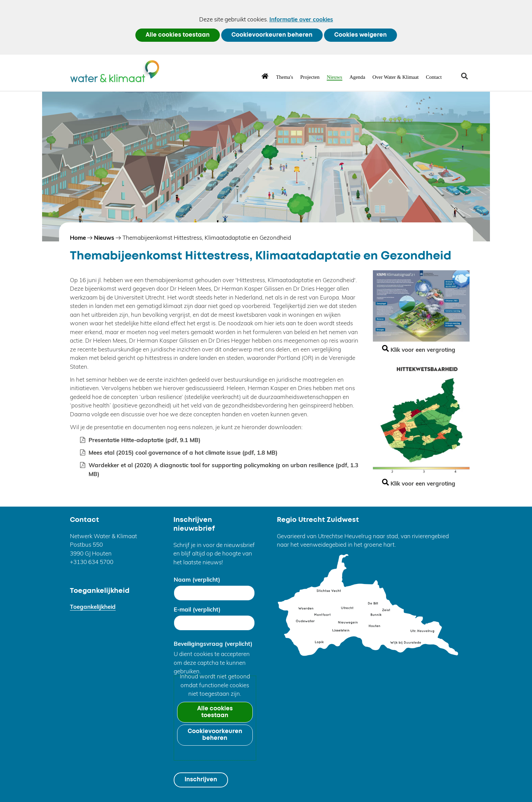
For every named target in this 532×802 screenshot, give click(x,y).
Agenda (357, 77)
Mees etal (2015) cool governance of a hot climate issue (183, 452)
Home (265, 76)
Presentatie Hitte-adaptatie (145, 440)
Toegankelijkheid (93, 607)
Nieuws (335, 77)
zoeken (467, 79)
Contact (434, 77)
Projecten (310, 77)
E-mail (197, 609)
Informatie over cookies (301, 19)
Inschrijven (201, 780)
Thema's (285, 77)
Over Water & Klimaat (396, 77)
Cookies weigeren (360, 35)
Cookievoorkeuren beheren (272, 35)
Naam (197, 579)
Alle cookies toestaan (178, 35)
